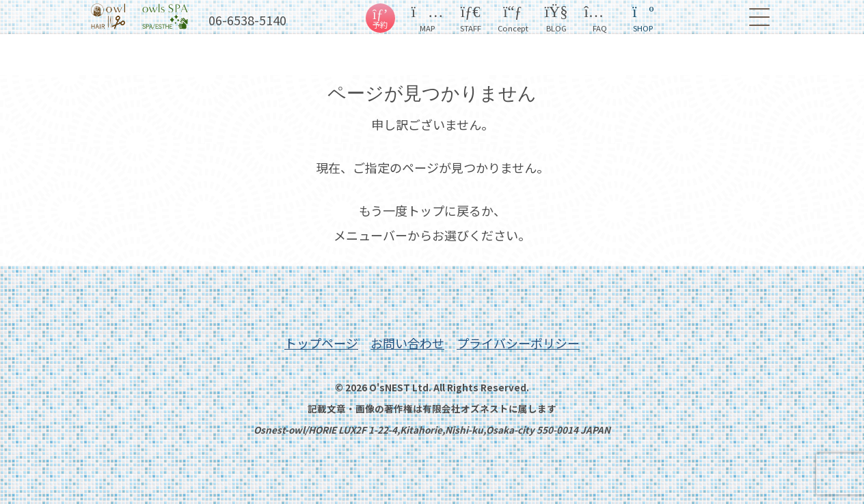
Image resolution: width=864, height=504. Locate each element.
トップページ (321, 343)
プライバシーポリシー (518, 343)
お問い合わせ (407, 343)
